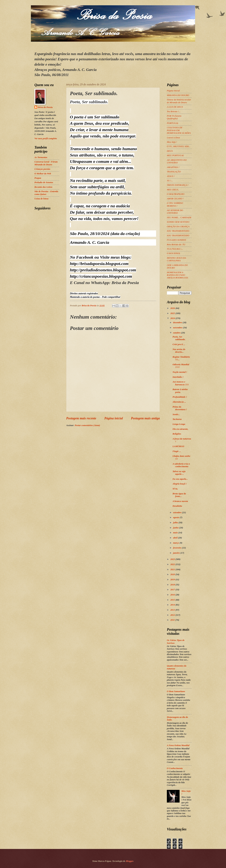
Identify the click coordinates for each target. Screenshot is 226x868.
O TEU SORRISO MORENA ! (175, 204)
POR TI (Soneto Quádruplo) (174, 117)
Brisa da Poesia (45, 107)
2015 (173, 600)
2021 (173, 569)
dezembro (178, 323)
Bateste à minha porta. (180, 391)
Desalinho (177, 506)
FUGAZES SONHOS (176, 240)
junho (176, 528)
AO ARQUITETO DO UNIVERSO (177, 161)
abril (176, 538)
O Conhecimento (175, 768)
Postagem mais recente (81, 418)
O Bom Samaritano (176, 691)
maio (176, 533)
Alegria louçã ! (180, 484)
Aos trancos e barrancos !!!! (181, 383)
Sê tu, (175, 489)
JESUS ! (171, 176)
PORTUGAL (173, 123)
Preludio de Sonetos (44, 182)
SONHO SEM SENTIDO (178, 222)
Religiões (177, 434)
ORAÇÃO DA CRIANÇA (178, 227)
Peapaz (38, 178)
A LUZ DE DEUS (175, 107)
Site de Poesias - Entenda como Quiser (46, 193)
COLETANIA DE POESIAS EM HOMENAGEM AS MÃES (179, 130)
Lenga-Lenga (179, 424)
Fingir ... (177, 451)
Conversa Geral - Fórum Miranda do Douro (46, 163)
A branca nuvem (180, 501)
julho (176, 523)
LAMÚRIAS (178, 446)
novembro (178, 328)
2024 (173, 318)
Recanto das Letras (43, 187)
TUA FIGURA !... (175, 249)
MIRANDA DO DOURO (178, 95)
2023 (173, 559)
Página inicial (114, 418)
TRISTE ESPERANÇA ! (178, 185)
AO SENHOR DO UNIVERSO (175, 212)
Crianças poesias (42, 169)
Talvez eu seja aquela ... (179, 473)
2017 (173, 590)
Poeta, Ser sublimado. (179, 338)
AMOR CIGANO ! (175, 199)
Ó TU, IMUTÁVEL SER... (179, 146)
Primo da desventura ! (180, 408)
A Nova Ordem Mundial (178, 745)
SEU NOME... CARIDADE (179, 218)
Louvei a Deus (173, 138)
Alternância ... (179, 402)
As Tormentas (41, 157)
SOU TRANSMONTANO (178, 231)
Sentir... (176, 414)
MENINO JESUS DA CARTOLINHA (176, 259)
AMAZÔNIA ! (173, 167)
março (176, 543)
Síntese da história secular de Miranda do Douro (179, 101)
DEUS (170, 151)
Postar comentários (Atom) (87, 425)
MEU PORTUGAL (175, 155)
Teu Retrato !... (174, 111)
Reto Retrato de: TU (176, 245)
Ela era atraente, (180, 429)
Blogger (130, 861)
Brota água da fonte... (179, 495)
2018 (173, 585)
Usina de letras (41, 199)
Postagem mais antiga (145, 418)
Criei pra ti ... (179, 344)
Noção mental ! (180, 372)
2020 (173, 574)
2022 (173, 564)
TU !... (170, 181)
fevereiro (177, 548)
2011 (173, 620)
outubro (177, 333)
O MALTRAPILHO (176, 194)
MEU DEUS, (173, 190)
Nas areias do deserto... (179, 351)
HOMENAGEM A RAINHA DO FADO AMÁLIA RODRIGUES (177, 275)
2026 (173, 308)
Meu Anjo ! (172, 142)
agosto (176, 517)
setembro (178, 513)
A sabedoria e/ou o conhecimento (181, 465)
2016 (173, 595)
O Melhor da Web (43, 174)
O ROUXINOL (174, 253)
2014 (173, 605)
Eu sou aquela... (180, 479)
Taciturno (177, 419)
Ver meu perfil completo (46, 138)
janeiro (177, 553)
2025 (173, 313)
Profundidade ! (180, 397)
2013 (173, 610)
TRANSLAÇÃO (174, 172)
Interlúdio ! (178, 377)
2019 (173, 580)
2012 (173, 615)
